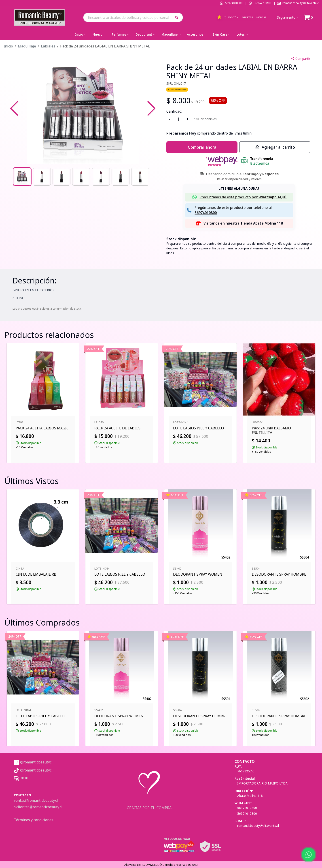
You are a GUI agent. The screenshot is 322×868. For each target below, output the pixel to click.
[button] (178, 17)
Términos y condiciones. (34, 820)
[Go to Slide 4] (81, 177)
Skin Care (222, 34)
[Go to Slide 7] (140, 177)
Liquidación (228, 17)
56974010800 (234, 3)
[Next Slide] (151, 108)
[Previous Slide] (14, 108)
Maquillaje (171, 34)
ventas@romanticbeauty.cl (36, 800)
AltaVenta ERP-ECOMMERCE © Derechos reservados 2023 (161, 865)
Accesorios (197, 34)
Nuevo (99, 34)
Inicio (81, 34)
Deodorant (146, 34)
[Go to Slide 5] (101, 177)
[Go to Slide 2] (42, 177)
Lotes (243, 34)
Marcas (262, 17)
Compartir (301, 59)
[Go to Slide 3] (61, 177)
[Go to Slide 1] (22, 177)
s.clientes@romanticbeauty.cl (38, 807)
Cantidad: (174, 111)
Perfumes (121, 34)
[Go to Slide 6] (121, 177)
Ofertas (247, 17)
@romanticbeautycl (33, 762)
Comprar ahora (202, 147)
